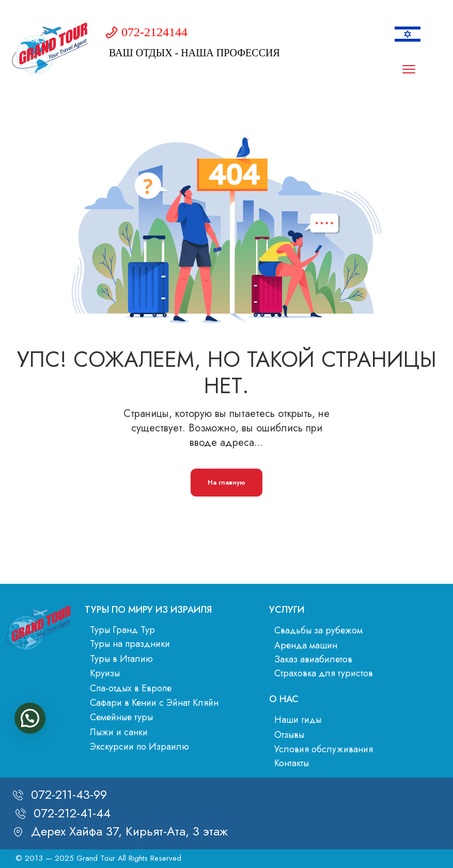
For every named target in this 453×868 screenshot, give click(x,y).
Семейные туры (121, 717)
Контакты (292, 763)
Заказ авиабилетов (313, 659)
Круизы (105, 673)
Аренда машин (306, 645)
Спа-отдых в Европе (131, 688)
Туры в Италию (121, 659)
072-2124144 (154, 32)
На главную (226, 482)
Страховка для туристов (324, 673)
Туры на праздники (130, 644)
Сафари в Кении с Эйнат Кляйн (154, 703)
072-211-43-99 (69, 794)
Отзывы (289, 735)
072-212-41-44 (72, 813)
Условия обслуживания (324, 749)
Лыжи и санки (119, 732)
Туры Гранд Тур (122, 630)
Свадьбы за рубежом (318, 630)
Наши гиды (298, 720)
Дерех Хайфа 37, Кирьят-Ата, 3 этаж (129, 831)
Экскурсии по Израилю (139, 747)
